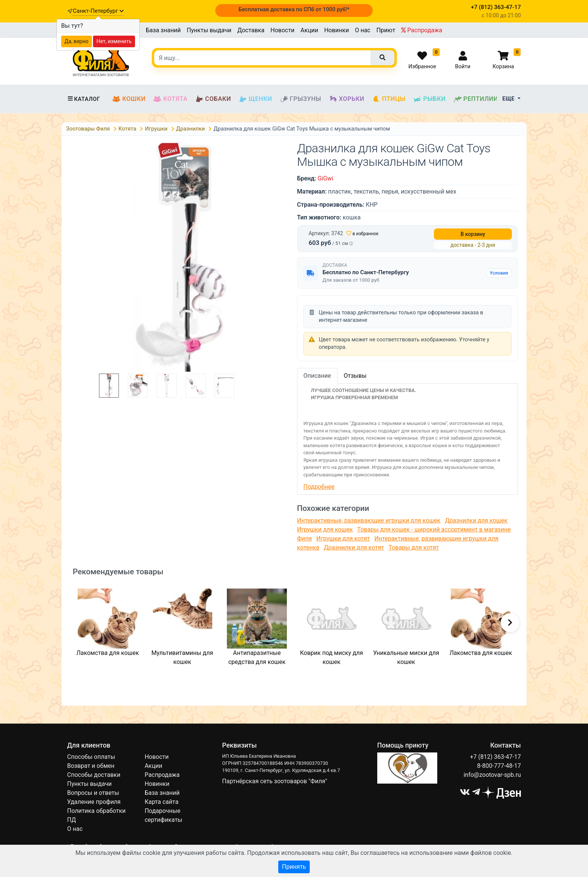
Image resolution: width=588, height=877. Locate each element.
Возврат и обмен (91, 766)
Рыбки (429, 99)
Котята (170, 99)
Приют (386, 30)
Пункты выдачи (209, 30)
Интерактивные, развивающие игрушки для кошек (369, 520)
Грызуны (301, 99)
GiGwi (325, 178)
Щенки (255, 99)
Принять (294, 867)
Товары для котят (414, 547)
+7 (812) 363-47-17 (495, 757)
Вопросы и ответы (93, 793)
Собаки (213, 99)
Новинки (336, 30)
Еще (509, 99)
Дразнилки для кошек (476, 520)
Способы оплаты (91, 757)
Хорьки (347, 99)
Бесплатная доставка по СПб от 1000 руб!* (294, 9)
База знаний (163, 30)
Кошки (129, 99)
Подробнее (319, 487)
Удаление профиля (94, 802)
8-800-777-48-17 (499, 766)
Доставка (251, 30)
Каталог (84, 99)
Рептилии (476, 99)
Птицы (389, 99)
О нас (362, 30)
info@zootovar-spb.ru (492, 775)
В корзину (473, 234)
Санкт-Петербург (98, 11)
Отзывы (355, 376)
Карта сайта (162, 802)
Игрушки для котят (343, 538)
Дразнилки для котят (354, 547)
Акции (309, 30)
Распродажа (422, 30)
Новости (282, 30)
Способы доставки (94, 775)
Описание (317, 376)
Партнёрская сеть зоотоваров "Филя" (274, 781)
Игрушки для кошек (325, 529)
